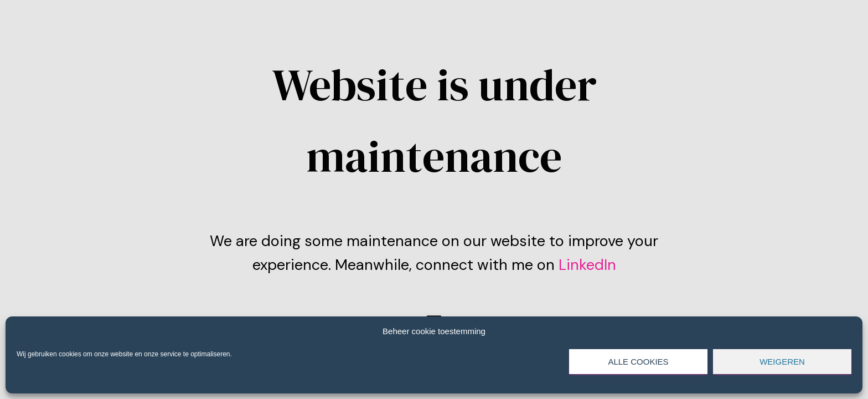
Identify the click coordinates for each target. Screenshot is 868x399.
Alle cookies (638, 362)
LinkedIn (585, 265)
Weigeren (782, 362)
